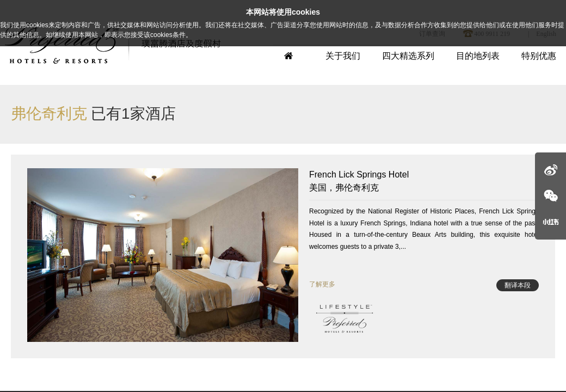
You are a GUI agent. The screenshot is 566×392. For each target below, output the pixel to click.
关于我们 (343, 56)
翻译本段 (518, 285)
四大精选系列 (408, 56)
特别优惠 (539, 56)
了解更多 (322, 284)
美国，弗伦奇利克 (424, 180)
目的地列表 (478, 56)
